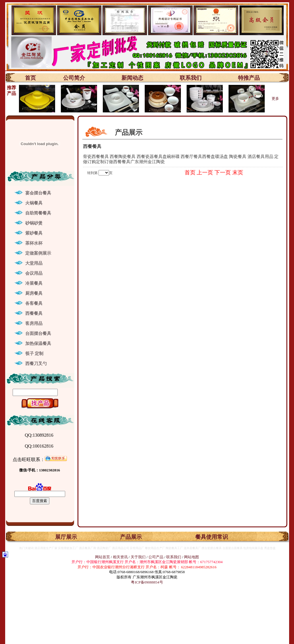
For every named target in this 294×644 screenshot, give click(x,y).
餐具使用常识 (212, 537)
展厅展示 (66, 537)
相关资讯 (120, 557)
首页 (30, 78)
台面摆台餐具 (38, 333)
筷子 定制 (34, 354)
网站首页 (102, 557)
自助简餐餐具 (38, 213)
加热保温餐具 (38, 344)
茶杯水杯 (34, 243)
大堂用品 (34, 263)
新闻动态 (132, 78)
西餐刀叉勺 (36, 364)
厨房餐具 (34, 293)
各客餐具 (34, 303)
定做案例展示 (38, 253)
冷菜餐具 (34, 283)
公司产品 (156, 557)
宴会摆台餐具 (38, 193)
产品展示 (131, 537)
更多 (275, 98)
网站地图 (192, 557)
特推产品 (249, 78)
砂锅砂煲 (34, 223)
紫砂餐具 (34, 233)
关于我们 (139, 557)
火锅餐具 (34, 203)
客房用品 (34, 323)
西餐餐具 (34, 313)
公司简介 (74, 78)
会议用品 (34, 273)
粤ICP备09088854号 (147, 582)
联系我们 (191, 78)
